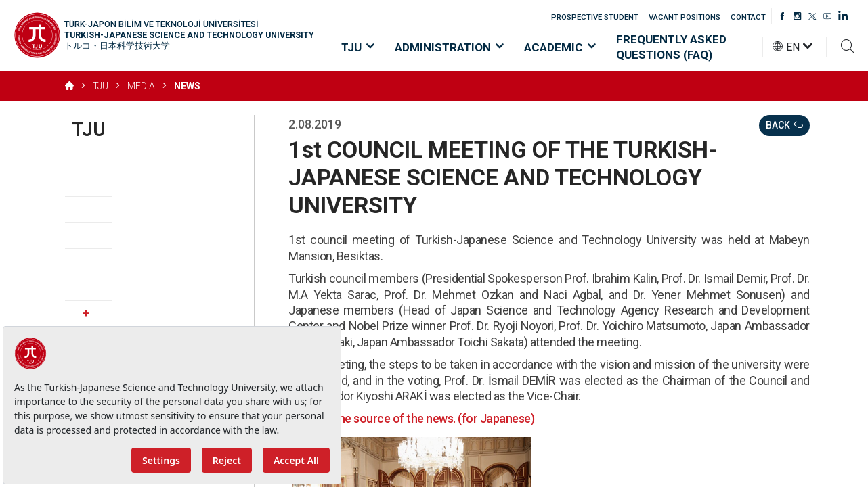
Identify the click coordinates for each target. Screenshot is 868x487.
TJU (358, 47)
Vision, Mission (112, 183)
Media (151, 314)
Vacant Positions (119, 288)
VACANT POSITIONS (685, 17)
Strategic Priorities (124, 235)
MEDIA (141, 86)
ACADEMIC (560, 47)
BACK (784, 125)
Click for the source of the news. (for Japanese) (411, 418)
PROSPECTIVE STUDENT (595, 17)
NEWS (187, 86)
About (89, 157)
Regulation (101, 261)
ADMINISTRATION (449, 47)
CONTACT (748, 17)
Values (90, 209)
